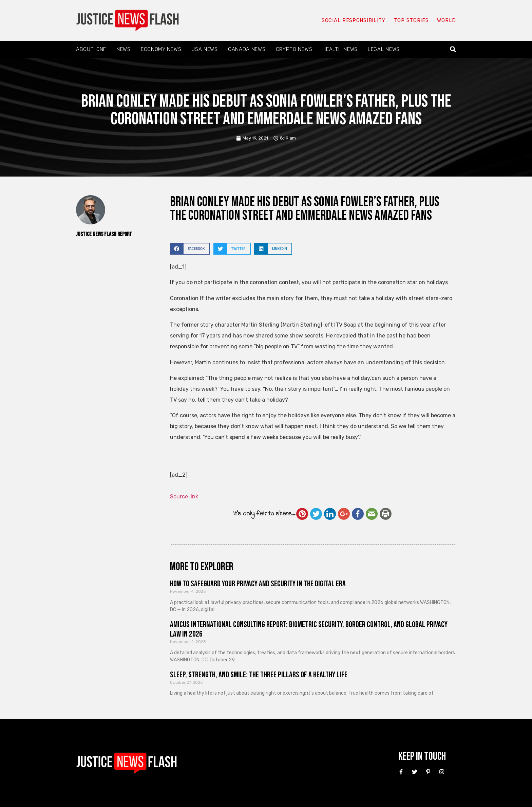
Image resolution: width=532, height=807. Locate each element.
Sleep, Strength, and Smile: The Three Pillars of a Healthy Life (259, 675)
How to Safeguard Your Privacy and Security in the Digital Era (258, 584)
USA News (205, 49)
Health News (340, 49)
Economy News (161, 49)
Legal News (384, 49)
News (123, 49)
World (446, 20)
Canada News (247, 49)
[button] (453, 49)
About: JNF (91, 49)
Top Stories (411, 20)
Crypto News (294, 49)
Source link (184, 497)
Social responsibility (354, 20)
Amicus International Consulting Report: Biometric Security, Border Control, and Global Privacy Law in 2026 (309, 629)
